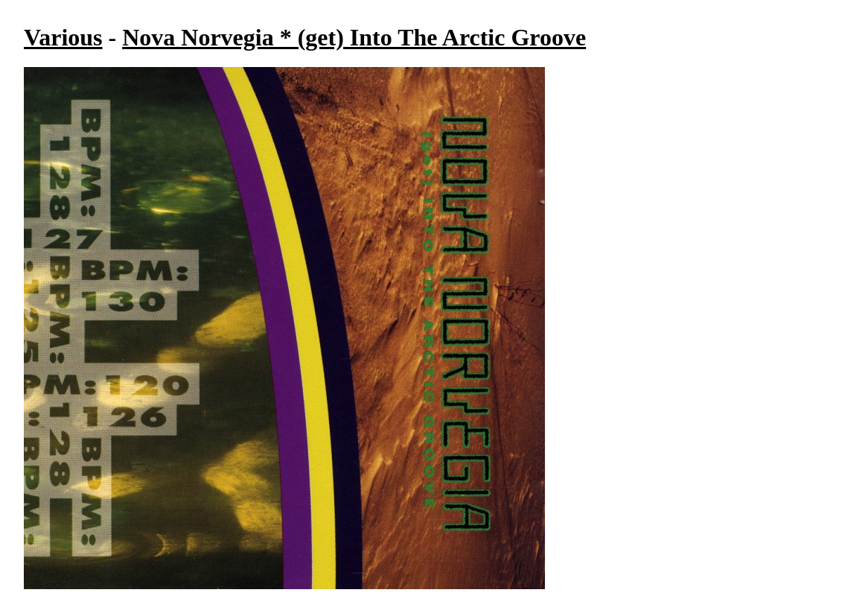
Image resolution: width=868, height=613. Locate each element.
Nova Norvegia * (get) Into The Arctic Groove (354, 37)
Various (63, 37)
